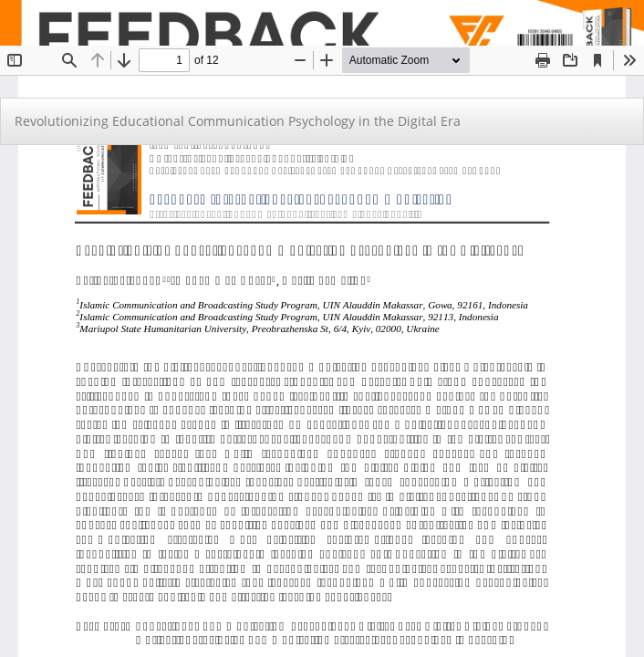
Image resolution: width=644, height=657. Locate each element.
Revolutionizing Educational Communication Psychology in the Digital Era (238, 121)
